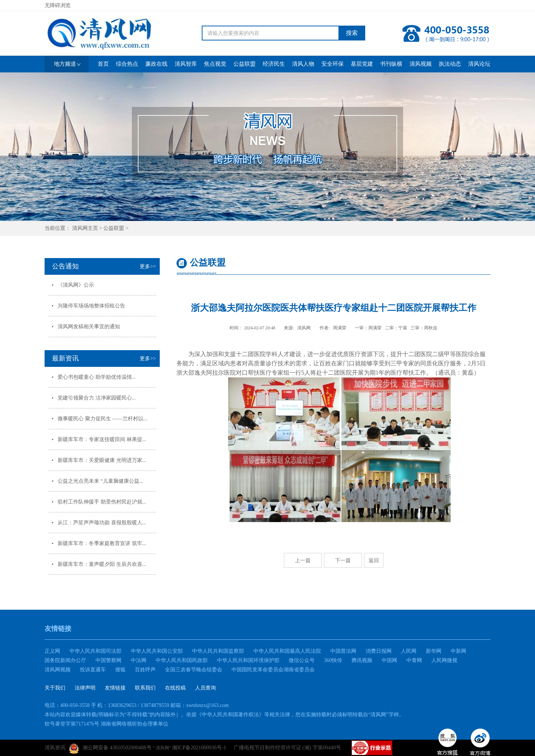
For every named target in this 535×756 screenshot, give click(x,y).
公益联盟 (114, 228)
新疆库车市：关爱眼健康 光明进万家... (102, 460)
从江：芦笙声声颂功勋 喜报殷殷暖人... (102, 523)
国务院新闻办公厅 (65, 660)
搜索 (352, 33)
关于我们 (55, 688)
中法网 (139, 660)
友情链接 (115, 688)
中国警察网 (108, 660)
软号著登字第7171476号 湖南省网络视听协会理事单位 (106, 724)
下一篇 (343, 560)
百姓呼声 (145, 670)
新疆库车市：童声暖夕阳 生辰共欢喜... (102, 564)
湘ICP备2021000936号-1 (199, 748)
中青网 (414, 660)
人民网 (409, 651)
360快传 (333, 660)
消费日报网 (379, 651)
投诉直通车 (93, 670)
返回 (374, 560)
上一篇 (303, 560)
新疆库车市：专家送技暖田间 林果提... (102, 439)
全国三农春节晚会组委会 (194, 670)
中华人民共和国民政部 (182, 660)
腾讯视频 (362, 660)
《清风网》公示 (76, 285)
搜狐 (120, 670)
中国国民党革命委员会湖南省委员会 (273, 670)
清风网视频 (58, 670)
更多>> (148, 266)
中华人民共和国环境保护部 (248, 660)
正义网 (52, 651)
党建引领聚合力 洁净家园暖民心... (97, 398)
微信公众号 (302, 660)
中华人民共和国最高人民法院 (287, 651)
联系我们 (145, 688)
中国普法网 (343, 651)
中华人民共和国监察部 (218, 651)
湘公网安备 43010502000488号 (110, 749)
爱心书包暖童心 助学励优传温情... (97, 377)
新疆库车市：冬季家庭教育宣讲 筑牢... (102, 543)
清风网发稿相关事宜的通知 (89, 327)
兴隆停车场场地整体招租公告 (91, 306)
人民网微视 (444, 660)
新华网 (434, 651)
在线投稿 (175, 688)
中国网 (389, 660)
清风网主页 (85, 228)
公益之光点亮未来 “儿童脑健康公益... (100, 481)
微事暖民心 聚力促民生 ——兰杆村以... (103, 419)
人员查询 (205, 688)
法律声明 (85, 688)
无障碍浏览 (58, 5)
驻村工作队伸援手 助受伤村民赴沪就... (102, 502)
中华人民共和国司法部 (95, 651)
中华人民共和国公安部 (157, 651)
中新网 (458, 651)
